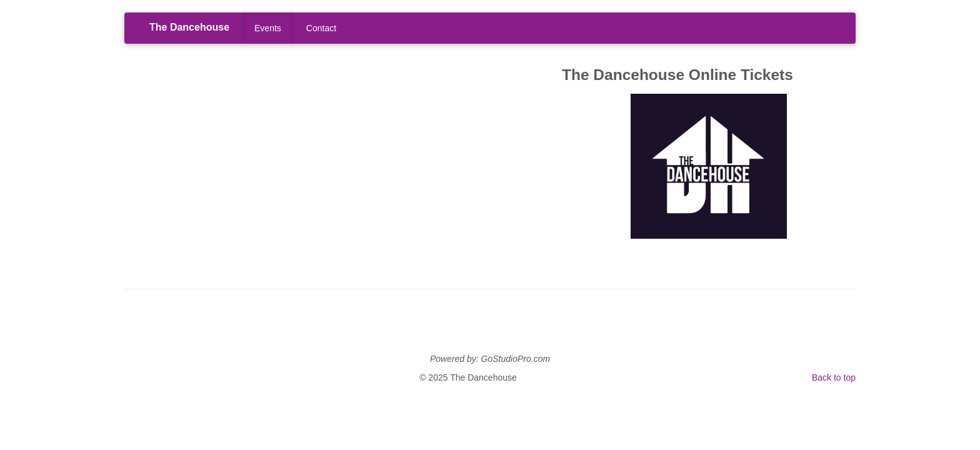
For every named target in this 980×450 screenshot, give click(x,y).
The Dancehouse (189, 27)
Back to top (834, 377)
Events (268, 28)
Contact (321, 28)
